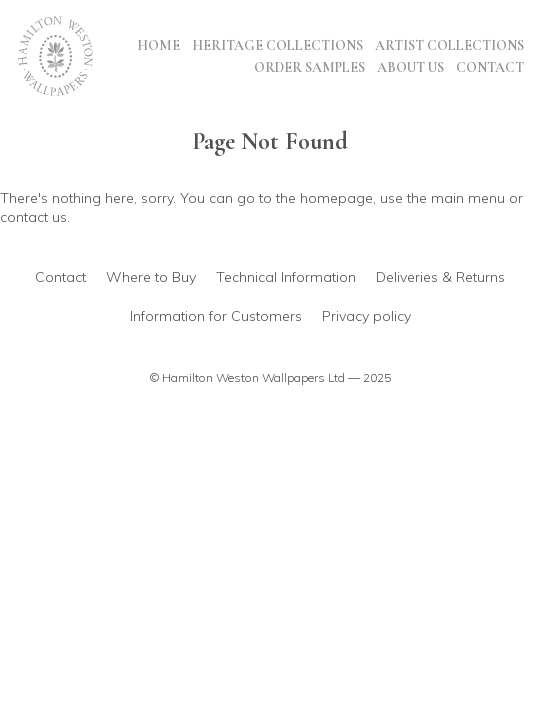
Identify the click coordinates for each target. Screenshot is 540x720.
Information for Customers (216, 316)
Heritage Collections (277, 45)
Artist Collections (449, 45)
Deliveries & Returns (440, 277)
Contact (490, 67)
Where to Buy (151, 277)
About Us (410, 67)
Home (158, 45)
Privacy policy (366, 316)
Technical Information (286, 277)
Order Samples (309, 67)
